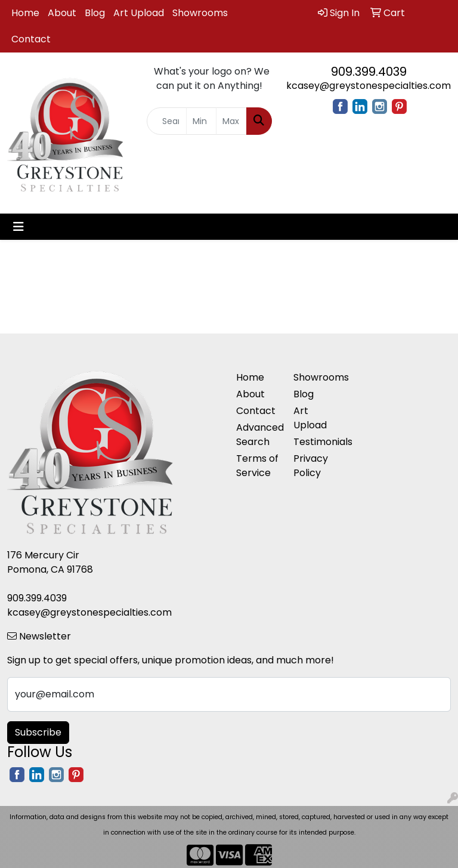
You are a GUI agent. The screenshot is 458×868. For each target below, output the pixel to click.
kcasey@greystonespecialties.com (369, 86)
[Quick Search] (167, 121)
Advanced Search (258, 435)
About (62, 13)
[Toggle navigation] (18, 227)
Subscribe (38, 732)
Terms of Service (257, 466)
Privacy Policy (311, 466)
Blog (95, 13)
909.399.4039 (369, 72)
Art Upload (139, 13)
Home (25, 13)
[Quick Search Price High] (231, 121)
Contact (31, 39)
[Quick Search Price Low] (202, 121)
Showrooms (200, 13)
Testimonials (315, 442)
